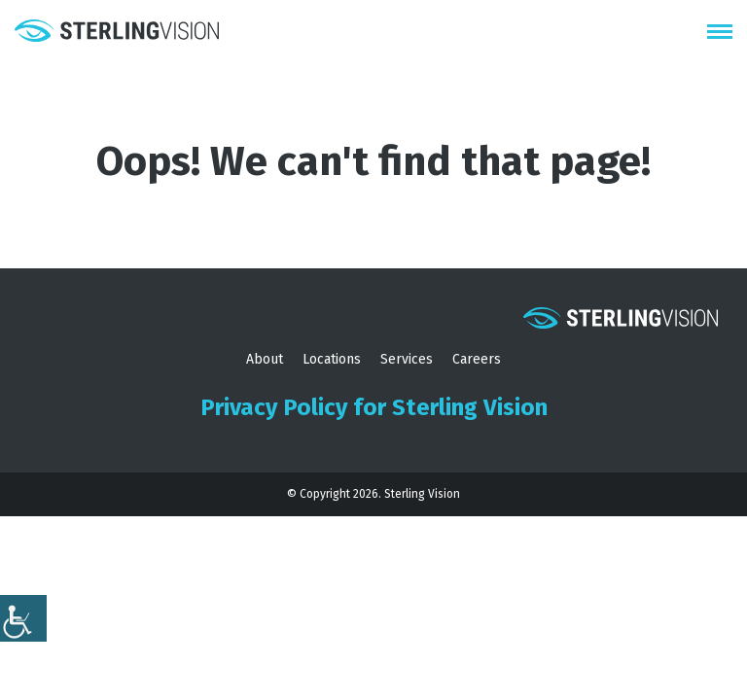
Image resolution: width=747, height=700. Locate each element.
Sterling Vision (422, 494)
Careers (477, 359)
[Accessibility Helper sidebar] (23, 618)
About (265, 359)
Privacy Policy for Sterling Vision (374, 407)
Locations (332, 359)
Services (407, 359)
